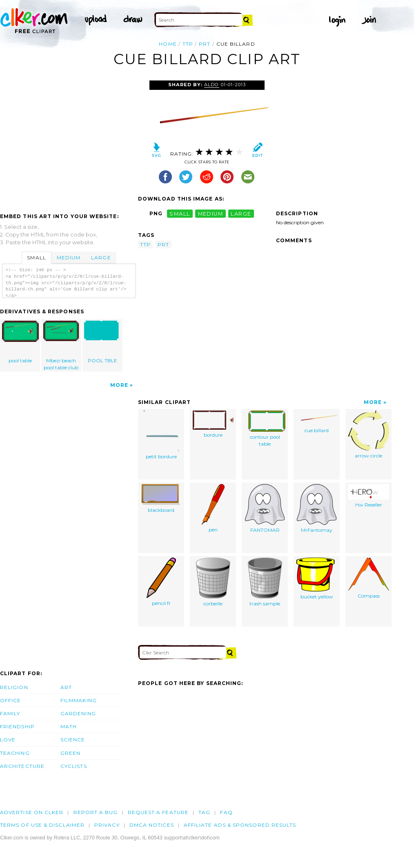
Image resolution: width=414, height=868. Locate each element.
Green (70, 753)
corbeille (213, 582)
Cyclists (74, 766)
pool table (20, 342)
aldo (211, 85)
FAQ (226, 812)
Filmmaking (79, 700)
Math (69, 726)
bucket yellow (317, 579)
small (180, 213)
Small (36, 258)
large (241, 213)
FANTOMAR (265, 509)
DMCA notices (152, 825)
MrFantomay (317, 509)
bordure (213, 424)
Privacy (107, 825)
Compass (369, 578)
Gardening (78, 713)
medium (211, 213)
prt (205, 44)
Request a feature (158, 812)
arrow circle (369, 435)
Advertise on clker (32, 812)
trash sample (265, 582)
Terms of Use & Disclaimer (42, 825)
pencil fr (161, 582)
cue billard (317, 422)
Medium (69, 258)
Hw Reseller (369, 496)
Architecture (22, 766)
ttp (188, 44)
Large (101, 258)
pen (213, 508)
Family (10, 713)
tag (204, 812)
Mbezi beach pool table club (62, 346)
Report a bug (96, 812)
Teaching (15, 753)
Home (168, 44)
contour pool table (265, 429)
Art (66, 687)
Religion (14, 687)
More (119, 385)
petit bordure (161, 435)
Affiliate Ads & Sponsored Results (240, 825)
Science (73, 740)
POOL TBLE (102, 342)
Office (10, 700)
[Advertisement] (69, 142)
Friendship (17, 726)
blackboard (161, 499)
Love (8, 740)
